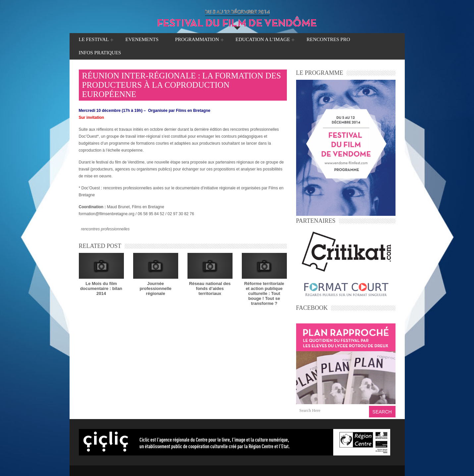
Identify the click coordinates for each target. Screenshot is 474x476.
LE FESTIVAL (94, 40)
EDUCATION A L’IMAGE (263, 40)
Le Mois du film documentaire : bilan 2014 (101, 288)
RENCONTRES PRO (328, 39)
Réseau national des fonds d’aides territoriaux (210, 288)
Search (382, 412)
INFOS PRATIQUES (100, 53)
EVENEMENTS (142, 39)
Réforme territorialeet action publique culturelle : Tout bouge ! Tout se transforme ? (264, 293)
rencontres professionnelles (105, 229)
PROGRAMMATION (197, 40)
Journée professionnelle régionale (155, 288)
